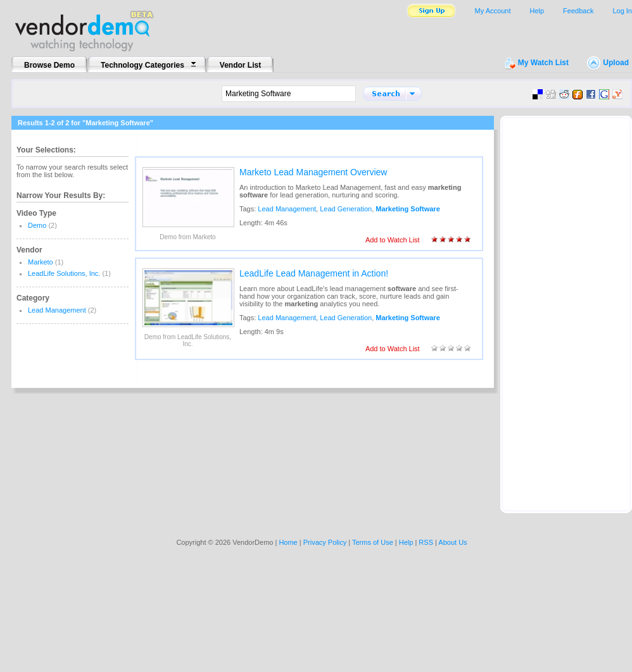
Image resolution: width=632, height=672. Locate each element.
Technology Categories (142, 65)
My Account (493, 11)
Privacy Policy (325, 542)
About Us (452, 542)
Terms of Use (373, 542)
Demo (37, 225)
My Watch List (543, 63)
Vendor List (240, 65)
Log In (622, 11)
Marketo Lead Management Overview (313, 172)
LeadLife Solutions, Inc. (64, 273)
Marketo (41, 262)
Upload (616, 63)
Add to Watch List (393, 240)
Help (537, 11)
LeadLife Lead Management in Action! (314, 273)
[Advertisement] (566, 311)
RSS (426, 542)
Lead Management (57, 310)
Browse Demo (49, 65)
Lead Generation (346, 209)
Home (288, 542)
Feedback (578, 11)
